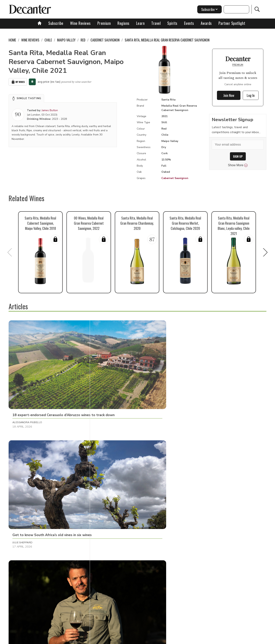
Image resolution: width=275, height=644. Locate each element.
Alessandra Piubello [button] (27, 382)
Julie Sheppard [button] (108, 382)
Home (12, 40)
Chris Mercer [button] (22, 545)
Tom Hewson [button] (191, 461)
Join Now (229, 95)
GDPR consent (197, 640)
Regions (123, 23)
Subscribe (56, 23)
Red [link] (83, 40)
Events (189, 23)
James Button (50, 110)
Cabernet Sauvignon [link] (105, 40)
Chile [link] (48, 40)
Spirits (172, 23)
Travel (156, 23)
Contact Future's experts (92, 640)
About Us (66, 640)
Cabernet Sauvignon (175, 178)
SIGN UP (238, 156)
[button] (26, 98)
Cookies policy (122, 640)
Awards (206, 23)
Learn (140, 23)
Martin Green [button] (107, 461)
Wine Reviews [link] (30, 40)
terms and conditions (171, 640)
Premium (104, 23)
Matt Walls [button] (106, 545)
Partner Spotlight (232, 23)
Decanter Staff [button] (193, 382)
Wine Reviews (80, 23)
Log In (251, 95)
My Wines (18, 81)
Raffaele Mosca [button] (23, 461)
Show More (238, 165)
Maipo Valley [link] (66, 40)
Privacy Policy (144, 640)
